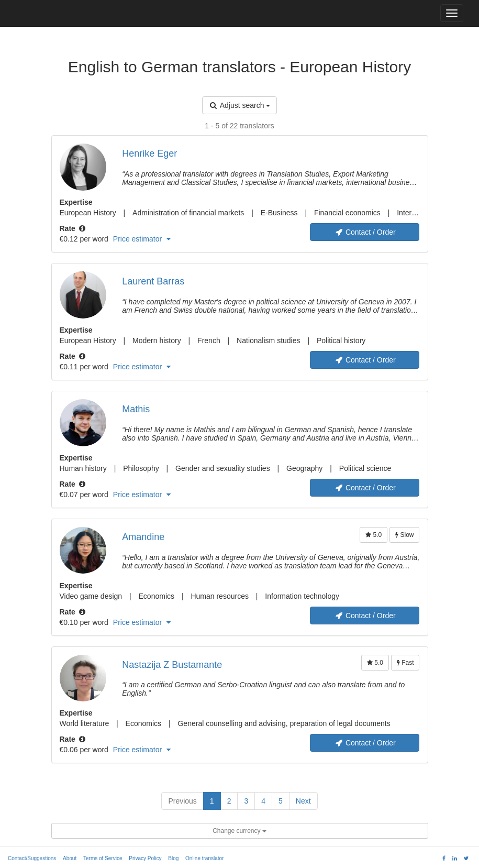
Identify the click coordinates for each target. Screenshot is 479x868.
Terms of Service (103, 858)
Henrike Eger (149, 153)
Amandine (143, 537)
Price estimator (142, 239)
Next (303, 801)
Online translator (204, 858)
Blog (173, 858)
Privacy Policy (145, 858)
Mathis (136, 409)
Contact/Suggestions (32, 858)
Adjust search (240, 105)
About (70, 858)
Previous (182, 801)
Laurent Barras (153, 281)
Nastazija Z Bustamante (172, 665)
